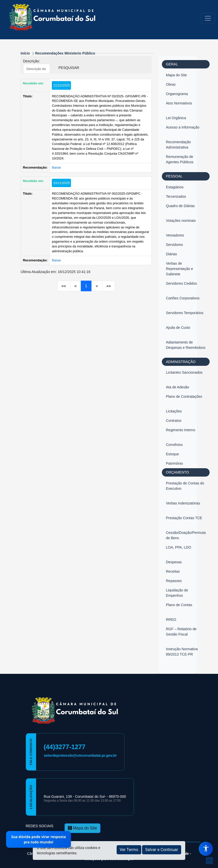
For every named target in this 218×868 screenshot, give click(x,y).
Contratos (174, 421)
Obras (171, 84)
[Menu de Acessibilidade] (206, 849)
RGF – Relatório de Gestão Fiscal (181, 632)
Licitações (174, 411)
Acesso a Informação (183, 127)
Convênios (174, 445)
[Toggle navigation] (208, 18)
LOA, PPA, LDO (178, 547)
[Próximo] (97, 286)
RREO (171, 620)
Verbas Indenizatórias (183, 503)
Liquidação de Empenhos (177, 593)
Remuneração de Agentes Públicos (180, 159)
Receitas (173, 571)
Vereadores (175, 235)
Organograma (177, 94)
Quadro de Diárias (180, 206)
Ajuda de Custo (178, 328)
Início (25, 53)
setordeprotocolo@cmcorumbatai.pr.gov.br (80, 755)
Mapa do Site (176, 75)
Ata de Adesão (177, 387)
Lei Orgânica (176, 118)
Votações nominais (181, 221)
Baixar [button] (56, 168)
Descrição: (32, 61)
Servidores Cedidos (181, 283)
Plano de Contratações (184, 396)
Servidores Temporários (185, 313)
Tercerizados (176, 196)
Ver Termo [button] (129, 850)
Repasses (174, 581)
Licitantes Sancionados (184, 372)
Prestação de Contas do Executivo (185, 486)
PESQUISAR (69, 68)
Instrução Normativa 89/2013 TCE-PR (182, 652)
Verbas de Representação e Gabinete (180, 269)
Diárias (172, 254)
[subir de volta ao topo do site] (209, 861)
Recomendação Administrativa (178, 145)
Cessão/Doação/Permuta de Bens (186, 535)
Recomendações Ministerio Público (65, 53)
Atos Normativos (179, 103)
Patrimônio (174, 463)
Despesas (174, 562)
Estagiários (175, 187)
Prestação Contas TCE (184, 518)
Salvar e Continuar (162, 850)
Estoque (172, 454)
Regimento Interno (181, 430)
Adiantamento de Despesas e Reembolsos (186, 345)
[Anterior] (64, 286)
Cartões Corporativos (183, 298)
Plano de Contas (179, 605)
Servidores (174, 245)
